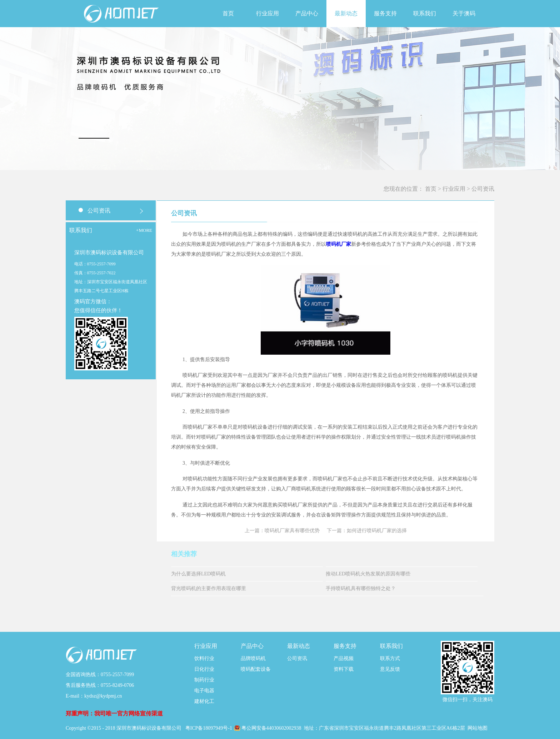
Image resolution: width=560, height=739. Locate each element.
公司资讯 (483, 189)
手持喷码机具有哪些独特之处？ (361, 588)
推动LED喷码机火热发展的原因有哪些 (368, 574)
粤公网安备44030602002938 (272, 728)
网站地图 (477, 728)
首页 (228, 13)
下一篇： (367, 531)
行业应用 (454, 189)
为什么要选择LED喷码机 (198, 574)
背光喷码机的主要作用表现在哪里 (209, 588)
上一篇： (282, 531)
